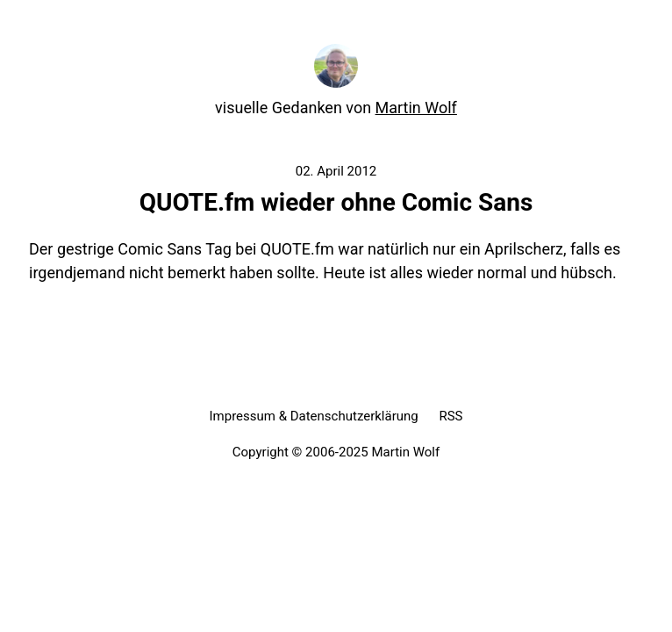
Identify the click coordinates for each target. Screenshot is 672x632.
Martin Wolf (416, 108)
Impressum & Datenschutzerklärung (313, 416)
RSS (450, 416)
